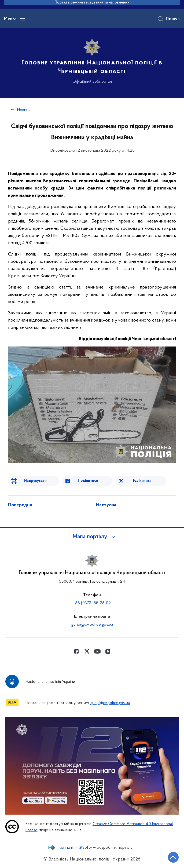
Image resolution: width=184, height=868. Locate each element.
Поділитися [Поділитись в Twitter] (141, 481)
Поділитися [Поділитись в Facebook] (88, 481)
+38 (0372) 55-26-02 (92, 603)
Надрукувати (35, 481)
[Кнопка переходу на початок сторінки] (173, 857)
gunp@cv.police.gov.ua (92, 625)
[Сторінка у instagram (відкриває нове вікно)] (108, 651)
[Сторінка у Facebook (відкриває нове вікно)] (76, 651)
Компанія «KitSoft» (75, 848)
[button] (92, 537)
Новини (24, 110)
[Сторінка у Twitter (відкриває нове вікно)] (87, 651)
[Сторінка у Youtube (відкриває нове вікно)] (97, 651)
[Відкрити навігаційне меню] (22, 19)
